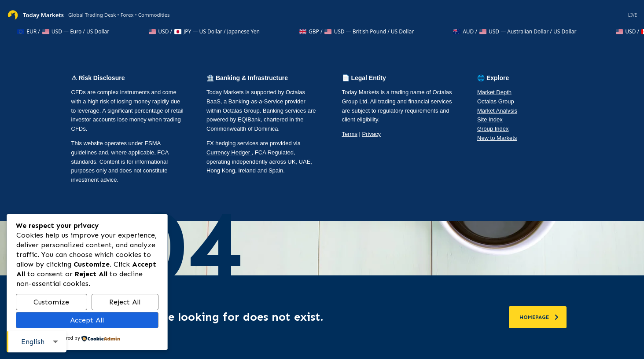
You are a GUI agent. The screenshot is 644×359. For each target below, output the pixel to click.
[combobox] (37, 342)
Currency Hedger (229, 152)
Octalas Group (496, 101)
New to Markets (497, 138)
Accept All (87, 320)
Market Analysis (497, 111)
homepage (539, 317)
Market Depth (494, 92)
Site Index (490, 119)
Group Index (493, 129)
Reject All (125, 302)
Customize (51, 302)
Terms (350, 134)
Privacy (372, 134)
